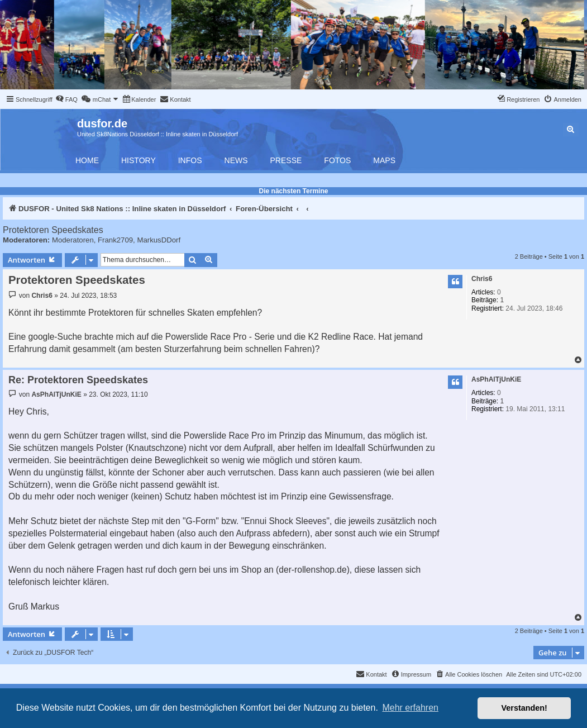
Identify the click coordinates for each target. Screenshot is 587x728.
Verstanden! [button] (524, 708)
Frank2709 (115, 240)
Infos (190, 160)
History (139, 160)
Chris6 (482, 279)
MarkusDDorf (159, 240)
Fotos (337, 160)
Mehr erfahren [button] (410, 708)
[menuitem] (66, 99)
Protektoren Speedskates (53, 230)
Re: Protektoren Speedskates (78, 380)
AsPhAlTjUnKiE (496, 379)
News (236, 160)
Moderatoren (73, 240)
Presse (286, 160)
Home (87, 160)
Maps (384, 160)
